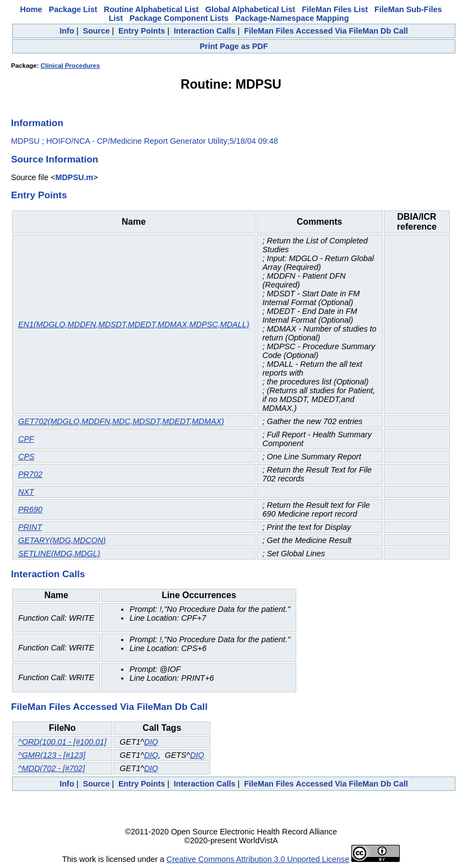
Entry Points (142, 31)
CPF (26, 439)
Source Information (55, 159)
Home (31, 9)
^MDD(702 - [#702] (51, 768)
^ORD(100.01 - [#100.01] (62, 742)
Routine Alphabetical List (151, 9)
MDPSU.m (74, 177)
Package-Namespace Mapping (292, 18)
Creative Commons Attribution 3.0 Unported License (258, 859)
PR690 (30, 509)
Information (37, 123)
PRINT (30, 527)
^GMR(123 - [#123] (52, 755)
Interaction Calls (204, 31)
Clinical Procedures (70, 66)
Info (67, 31)
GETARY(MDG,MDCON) (62, 540)
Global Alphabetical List (250, 9)
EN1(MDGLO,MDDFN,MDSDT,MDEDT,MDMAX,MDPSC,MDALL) (134, 324)
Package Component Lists (179, 18)
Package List (73, 9)
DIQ (151, 742)
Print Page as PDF (234, 46)
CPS (26, 457)
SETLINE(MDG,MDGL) (59, 554)
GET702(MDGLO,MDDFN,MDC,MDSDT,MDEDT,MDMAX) (121, 421)
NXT (26, 492)
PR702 (30, 474)
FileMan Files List (335, 9)
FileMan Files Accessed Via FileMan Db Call (326, 31)
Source (96, 31)
